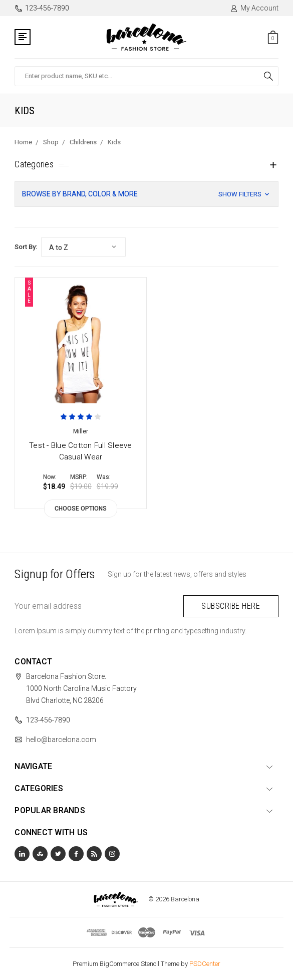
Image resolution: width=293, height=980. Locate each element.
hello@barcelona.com (61, 740)
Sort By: (26, 247)
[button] (146, 194)
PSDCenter (205, 964)
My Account (254, 8)
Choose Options (81, 509)
